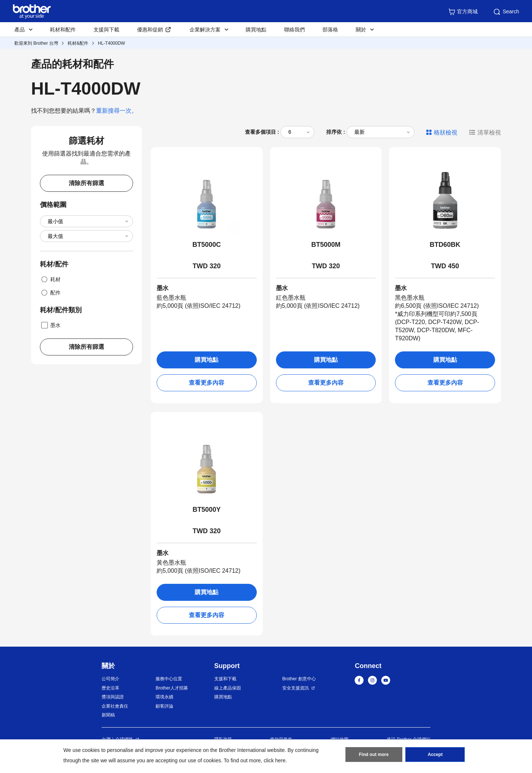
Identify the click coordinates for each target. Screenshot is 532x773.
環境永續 (164, 697)
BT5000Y (207, 510)
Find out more (374, 755)
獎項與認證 (113, 697)
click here (275, 760)
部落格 (330, 30)
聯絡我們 (294, 30)
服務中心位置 (169, 679)
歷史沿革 (110, 688)
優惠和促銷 (150, 30)
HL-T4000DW (111, 43)
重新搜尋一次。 (117, 111)
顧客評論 (164, 706)
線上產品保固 (228, 688)
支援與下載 (106, 30)
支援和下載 (225, 679)
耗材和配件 (63, 30)
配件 (50, 293)
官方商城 (463, 12)
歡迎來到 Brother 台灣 (36, 43)
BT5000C (207, 245)
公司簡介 (110, 679)
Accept (435, 755)
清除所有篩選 (86, 183)
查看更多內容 (207, 383)
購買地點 (256, 30)
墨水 (50, 325)
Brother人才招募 (172, 688)
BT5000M (326, 245)
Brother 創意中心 (299, 679)
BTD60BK (445, 245)
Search (506, 12)
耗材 (50, 279)
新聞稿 (108, 715)
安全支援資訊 (296, 688)
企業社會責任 (115, 706)
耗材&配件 (78, 43)
